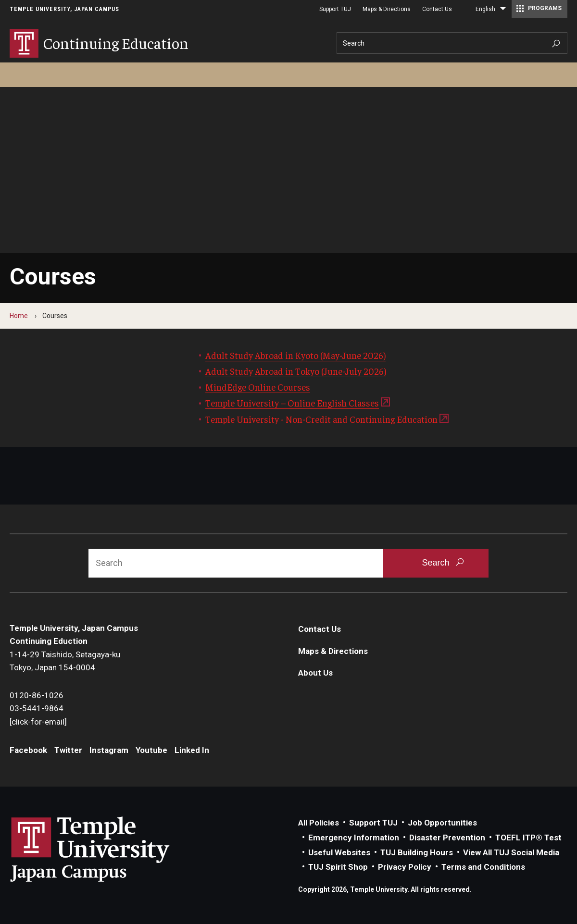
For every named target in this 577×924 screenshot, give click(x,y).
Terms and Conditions (483, 867)
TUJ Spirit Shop (338, 867)
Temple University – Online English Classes (292, 403)
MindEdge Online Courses (258, 387)
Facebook (28, 750)
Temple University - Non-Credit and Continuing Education (321, 419)
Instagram (109, 750)
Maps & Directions (387, 9)
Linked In (192, 750)
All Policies (319, 823)
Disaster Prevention (447, 838)
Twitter (68, 750)
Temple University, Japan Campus (64, 9)
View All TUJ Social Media (511, 852)
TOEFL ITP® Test (528, 838)
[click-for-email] (38, 722)
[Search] (452, 43)
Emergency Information (354, 838)
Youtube (151, 750)
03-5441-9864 (37, 708)
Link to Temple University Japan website (106, 849)
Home (19, 316)
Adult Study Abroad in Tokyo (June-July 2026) (296, 371)
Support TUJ (335, 9)
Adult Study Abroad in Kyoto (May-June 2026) (295, 355)
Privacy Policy (405, 867)
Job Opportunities (442, 823)
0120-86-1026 (37, 695)
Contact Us (437, 9)
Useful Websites (339, 852)
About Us (315, 673)
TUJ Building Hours (417, 852)
